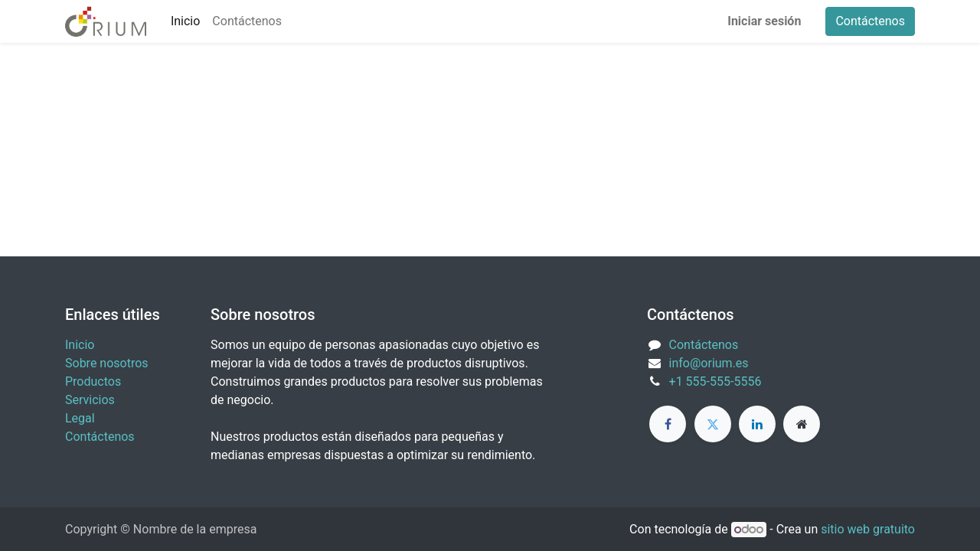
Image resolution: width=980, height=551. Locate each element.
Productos (93, 381)
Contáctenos (870, 21)
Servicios (90, 400)
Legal (80, 418)
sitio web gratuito (868, 529)
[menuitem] (185, 21)
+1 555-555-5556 (715, 381)
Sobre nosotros (107, 363)
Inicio (80, 345)
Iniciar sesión (764, 21)
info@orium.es (709, 363)
